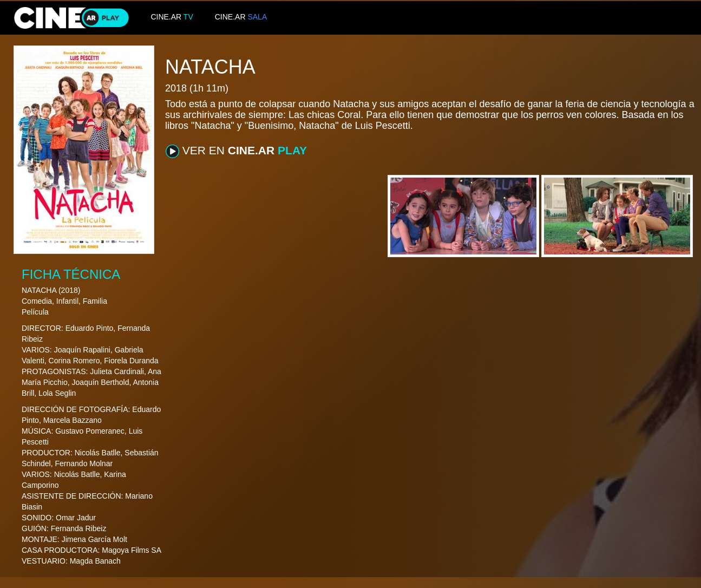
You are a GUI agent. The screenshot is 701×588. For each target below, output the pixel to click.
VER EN (236, 151)
